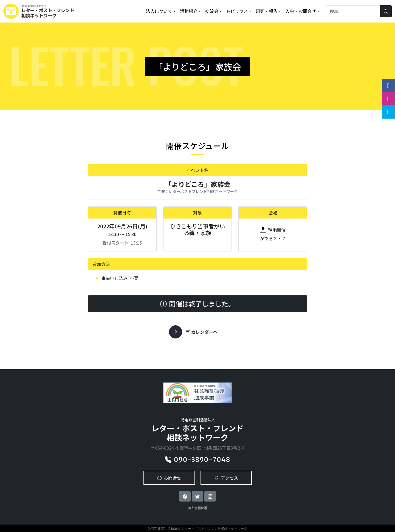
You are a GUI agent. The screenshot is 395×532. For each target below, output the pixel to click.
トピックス (237, 11)
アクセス (226, 478)
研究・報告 (267, 11)
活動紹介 (189, 11)
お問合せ (169, 478)
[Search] (353, 11)
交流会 (212, 11)
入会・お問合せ (301, 11)
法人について (159, 11)
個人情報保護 (198, 508)
